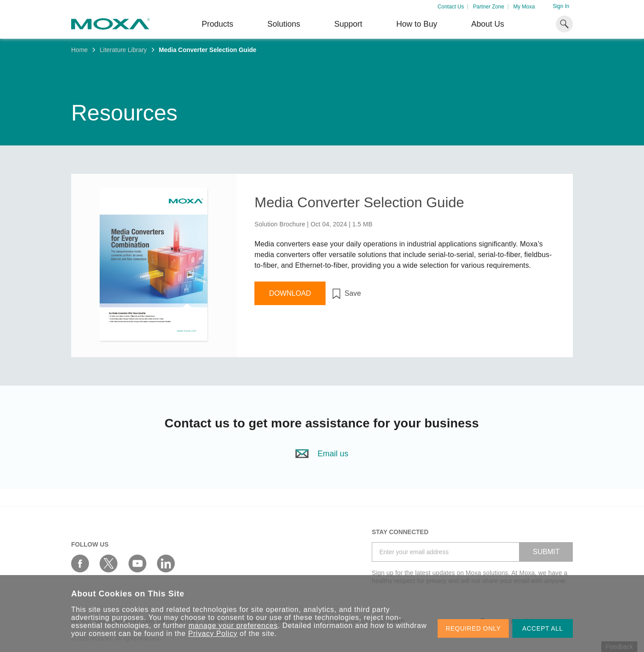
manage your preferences (233, 626)
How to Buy (417, 24)
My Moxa (524, 7)
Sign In (561, 6)
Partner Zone (489, 7)
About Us (487, 24)
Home (79, 50)
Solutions (284, 24)
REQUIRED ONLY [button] (473, 628)
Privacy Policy (213, 634)
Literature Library (123, 50)
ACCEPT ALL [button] (543, 628)
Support (348, 24)
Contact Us (451, 7)
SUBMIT (546, 552)
